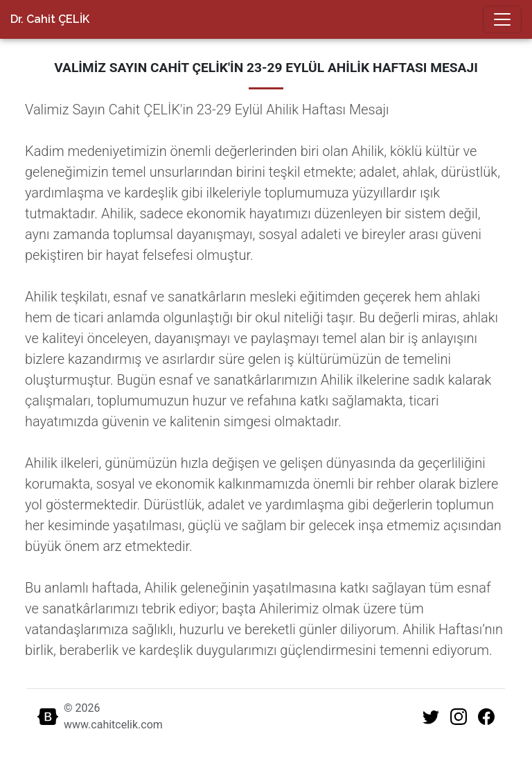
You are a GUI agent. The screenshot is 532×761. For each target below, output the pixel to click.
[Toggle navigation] (502, 19)
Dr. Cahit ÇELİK (50, 19)
